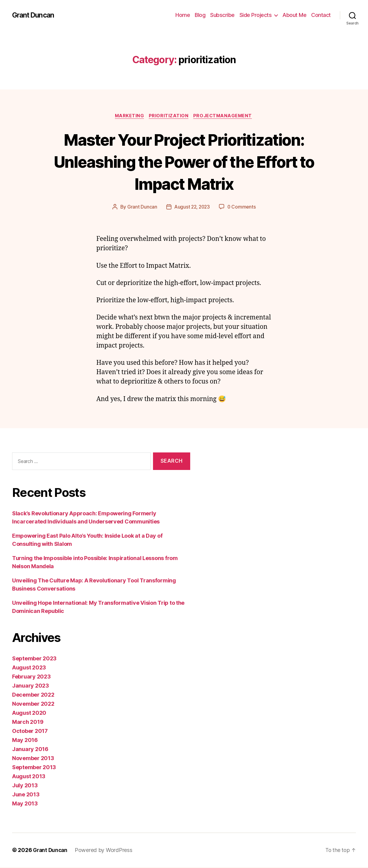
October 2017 (30, 732)
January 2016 (30, 750)
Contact (321, 15)
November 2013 (33, 759)
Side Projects (256, 15)
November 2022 (33, 705)
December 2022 (33, 696)
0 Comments (242, 208)
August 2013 (29, 777)
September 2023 (34, 659)
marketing (128, 116)
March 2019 (28, 723)
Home (183, 15)
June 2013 (26, 795)
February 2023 (31, 677)
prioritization (169, 116)
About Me (294, 15)
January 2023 (31, 687)
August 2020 (29, 714)
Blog (200, 15)
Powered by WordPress (105, 851)
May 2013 (25, 804)
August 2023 (29, 668)
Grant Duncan (34, 15)
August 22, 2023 (192, 208)
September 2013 (34, 768)
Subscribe (222, 15)
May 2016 (25, 741)
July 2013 (25, 786)
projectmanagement (225, 116)
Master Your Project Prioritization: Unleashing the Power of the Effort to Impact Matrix (184, 162)
